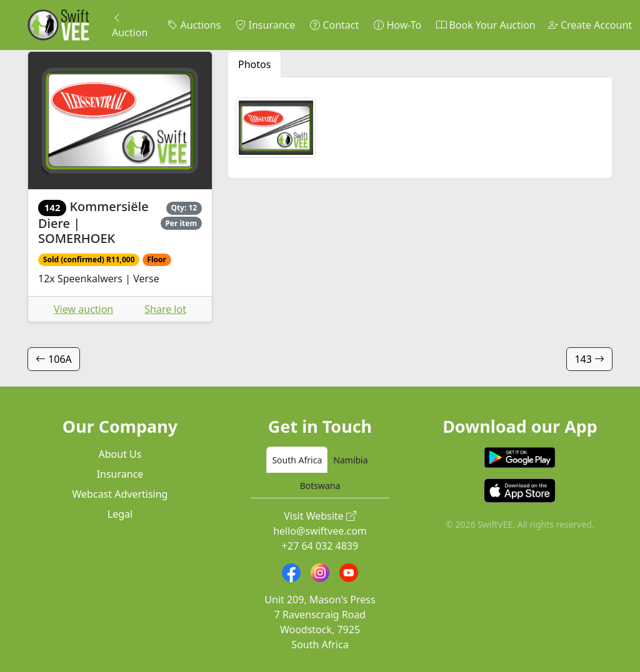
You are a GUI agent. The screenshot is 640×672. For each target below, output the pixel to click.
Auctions (194, 25)
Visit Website (320, 516)
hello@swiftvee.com (320, 531)
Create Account (590, 25)
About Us (120, 454)
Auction (130, 25)
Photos (254, 64)
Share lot (165, 309)
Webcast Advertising (120, 494)
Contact (334, 25)
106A (54, 359)
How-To (397, 25)
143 (589, 359)
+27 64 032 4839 (320, 546)
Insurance (265, 25)
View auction (83, 309)
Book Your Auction (486, 25)
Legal (120, 514)
